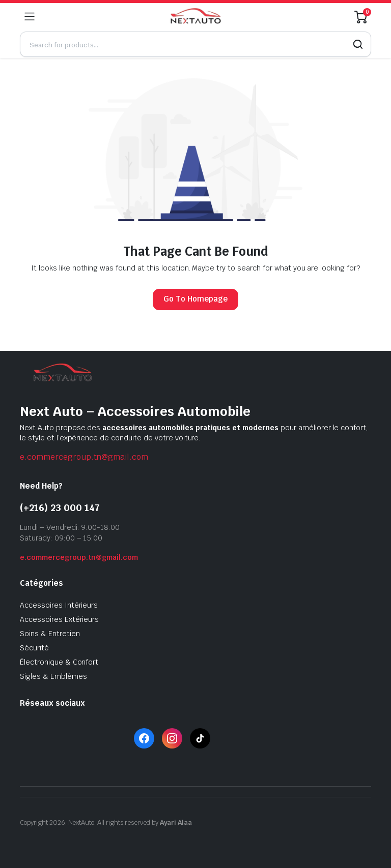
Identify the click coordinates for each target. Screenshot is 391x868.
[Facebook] (144, 738)
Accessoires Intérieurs (59, 605)
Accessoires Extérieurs (59, 619)
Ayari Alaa (176, 822)
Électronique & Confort (59, 662)
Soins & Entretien (50, 634)
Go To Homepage (195, 299)
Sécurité (34, 648)
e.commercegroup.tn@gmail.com (84, 457)
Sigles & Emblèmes (53, 676)
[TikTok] (200, 738)
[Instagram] (172, 738)
